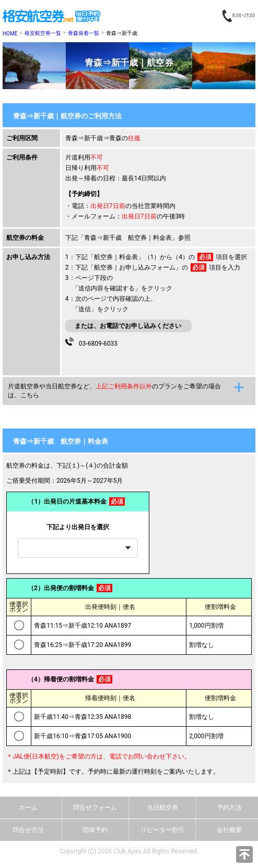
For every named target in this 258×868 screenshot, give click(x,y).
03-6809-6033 (97, 342)
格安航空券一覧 (43, 33)
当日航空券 (162, 808)
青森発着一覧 (84, 33)
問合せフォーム (95, 808)
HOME (10, 34)
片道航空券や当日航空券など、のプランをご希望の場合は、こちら (114, 391)
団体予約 (95, 830)
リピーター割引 (162, 830)
